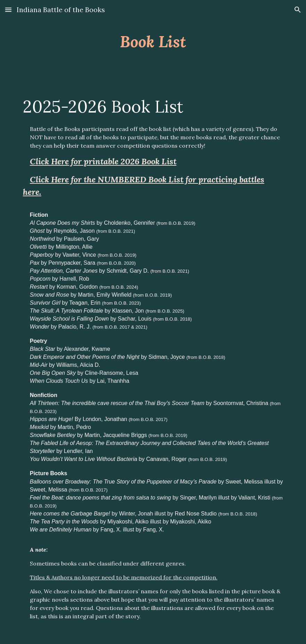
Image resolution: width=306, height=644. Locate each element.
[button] (8, 10)
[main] (153, 42)
